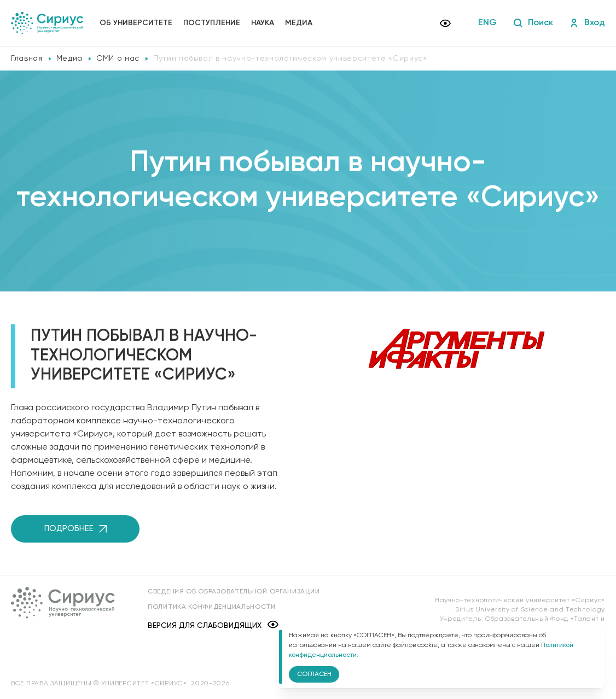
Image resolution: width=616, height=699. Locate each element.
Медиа (299, 23)
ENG (487, 23)
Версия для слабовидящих (213, 625)
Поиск (533, 23)
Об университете (136, 23)
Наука (263, 23)
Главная (27, 59)
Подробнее (75, 529)
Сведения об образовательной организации (234, 592)
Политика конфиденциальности (212, 607)
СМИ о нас (118, 59)
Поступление (212, 23)
